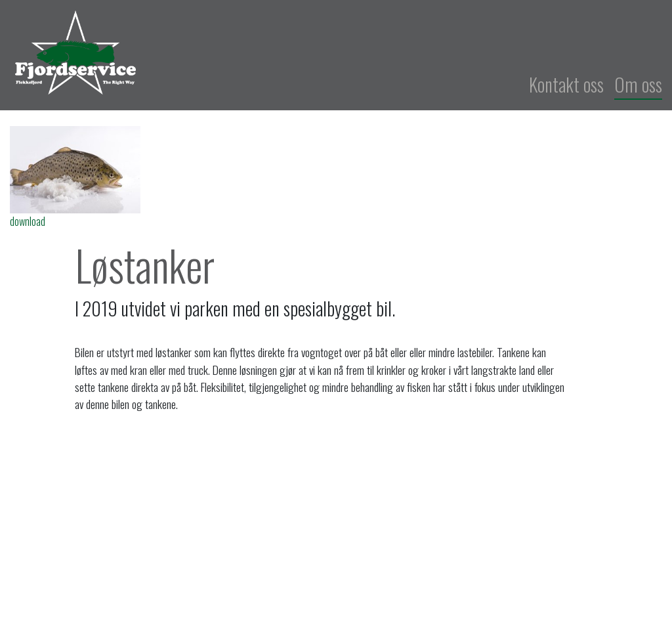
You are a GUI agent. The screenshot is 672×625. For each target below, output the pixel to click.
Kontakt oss (566, 84)
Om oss (638, 84)
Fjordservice (243, 53)
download (28, 221)
